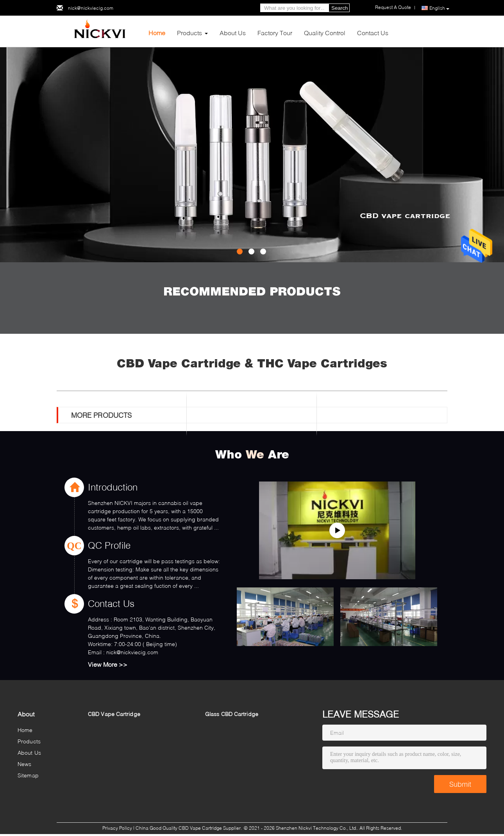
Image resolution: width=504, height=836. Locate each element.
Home (157, 33)
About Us (233, 33)
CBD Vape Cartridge (114, 714)
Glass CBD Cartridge (232, 714)
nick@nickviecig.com (91, 8)
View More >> (108, 664)
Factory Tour (275, 33)
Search (340, 8)
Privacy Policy (117, 828)
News (24, 764)
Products (189, 33)
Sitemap (28, 775)
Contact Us (373, 33)
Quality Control (325, 33)
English (439, 8)
